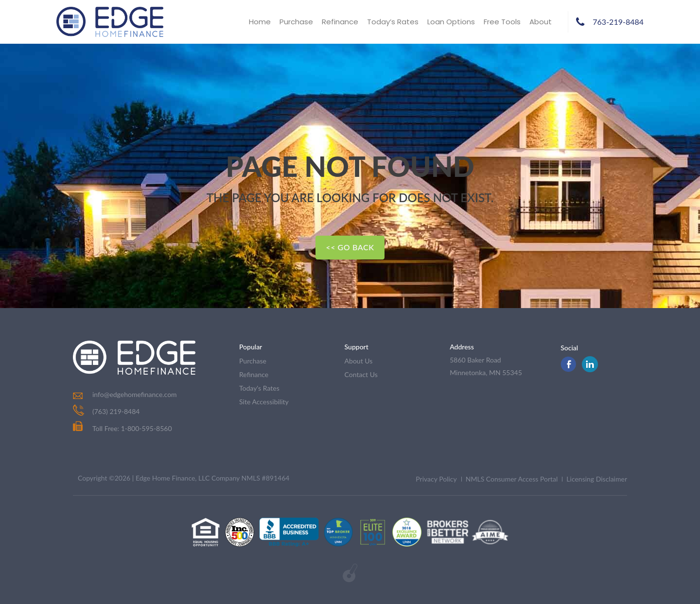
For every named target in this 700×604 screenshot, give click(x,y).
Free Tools (502, 22)
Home (260, 22)
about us (359, 361)
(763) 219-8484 (116, 411)
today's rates (259, 388)
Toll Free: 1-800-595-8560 (122, 428)
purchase (253, 361)
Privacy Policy (436, 479)
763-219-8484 (618, 22)
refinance (254, 374)
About (541, 22)
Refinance (340, 22)
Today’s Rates (393, 22)
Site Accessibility (264, 402)
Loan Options (451, 22)
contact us (361, 374)
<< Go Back (350, 247)
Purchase (296, 22)
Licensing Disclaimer (597, 479)
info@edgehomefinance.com (135, 394)
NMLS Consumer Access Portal (512, 479)
